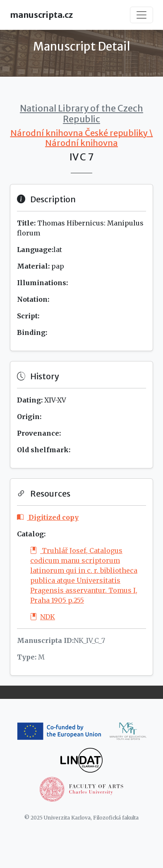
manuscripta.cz (41, 15)
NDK (43, 617)
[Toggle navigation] (141, 15)
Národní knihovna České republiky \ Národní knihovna (82, 138)
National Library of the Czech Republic (81, 114)
